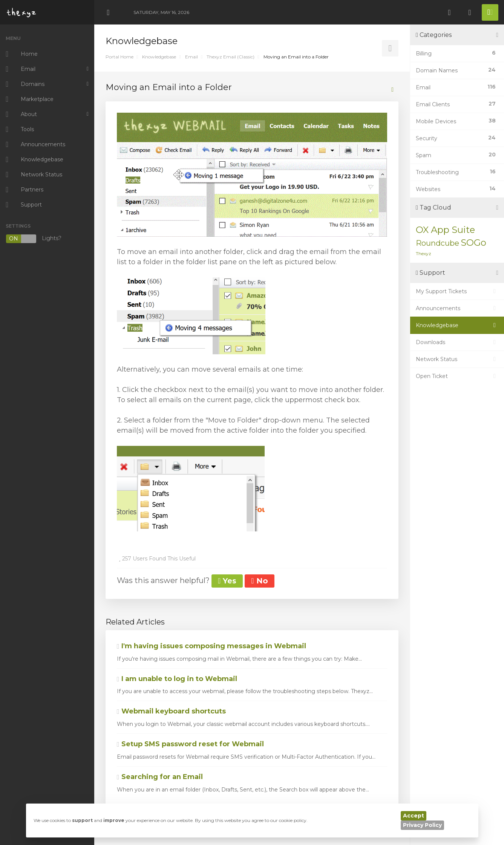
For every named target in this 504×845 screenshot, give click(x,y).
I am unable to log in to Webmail (177, 679)
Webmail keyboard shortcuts (171, 711)
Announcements (457, 308)
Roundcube (437, 243)
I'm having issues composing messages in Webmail (211, 646)
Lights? (34, 239)
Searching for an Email (160, 777)
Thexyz (424, 253)
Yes (227, 581)
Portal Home (119, 57)
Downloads (457, 342)
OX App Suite (445, 230)
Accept (414, 816)
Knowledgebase (159, 57)
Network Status (457, 359)
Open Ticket (457, 376)
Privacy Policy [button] (422, 825)
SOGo (473, 243)
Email (191, 57)
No (259, 581)
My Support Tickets (457, 291)
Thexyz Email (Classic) (231, 57)
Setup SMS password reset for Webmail (190, 744)
